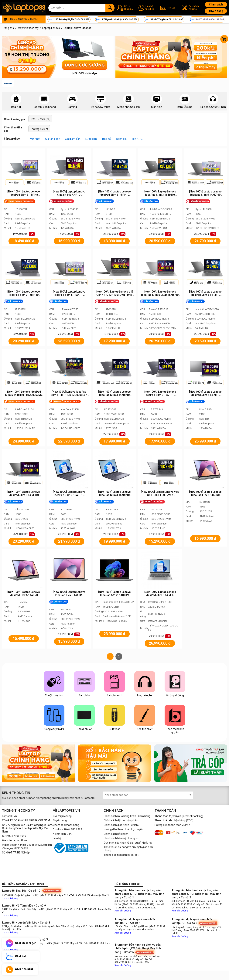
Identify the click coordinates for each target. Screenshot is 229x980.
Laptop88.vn (9, 816)
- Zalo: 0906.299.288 (80, 895)
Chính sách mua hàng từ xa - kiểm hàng (127, 816)
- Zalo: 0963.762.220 (146, 908)
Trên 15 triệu (38, 119)
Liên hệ (57, 838)
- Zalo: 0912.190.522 (199, 908)
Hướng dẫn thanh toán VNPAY (172, 825)
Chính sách (216, 5)
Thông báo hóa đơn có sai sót (121, 855)
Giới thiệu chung (62, 816)
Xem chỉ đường (10, 899)
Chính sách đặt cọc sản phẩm (121, 820)
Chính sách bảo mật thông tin (121, 838)
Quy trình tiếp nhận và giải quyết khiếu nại (128, 843)
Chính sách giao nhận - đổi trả (121, 825)
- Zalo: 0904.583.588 (93, 943)
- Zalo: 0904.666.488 (98, 926)
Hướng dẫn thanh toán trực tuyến (123, 829)
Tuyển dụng (216, 11)
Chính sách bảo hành (116, 834)
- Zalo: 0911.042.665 (86, 909)
